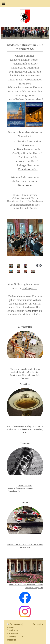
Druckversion (14, 624)
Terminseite (25, 185)
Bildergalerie (29, 288)
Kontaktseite (31, 311)
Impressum (12, 640)
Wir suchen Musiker (16, 426)
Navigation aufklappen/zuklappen (25, 4)
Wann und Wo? (25, 485)
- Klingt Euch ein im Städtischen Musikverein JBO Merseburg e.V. (25, 429)
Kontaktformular (28, 169)
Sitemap (10, 627)
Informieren (22, 372)
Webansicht (38, 624)
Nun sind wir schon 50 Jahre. (20, 544)
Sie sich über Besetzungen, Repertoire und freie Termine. (25, 375)
